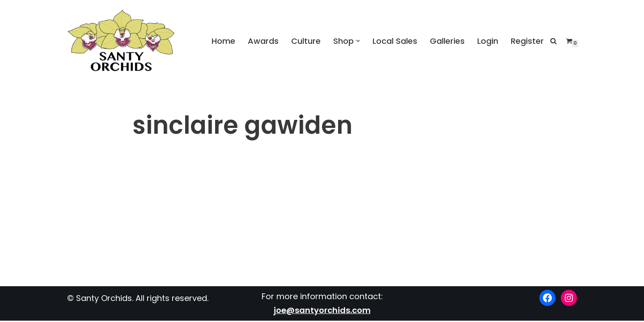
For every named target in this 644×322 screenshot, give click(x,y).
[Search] (553, 41)
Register (527, 40)
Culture (306, 40)
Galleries (447, 40)
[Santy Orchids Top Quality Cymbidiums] (121, 41)
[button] (358, 41)
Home (223, 40)
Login (488, 40)
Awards (263, 40)
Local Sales (395, 40)
